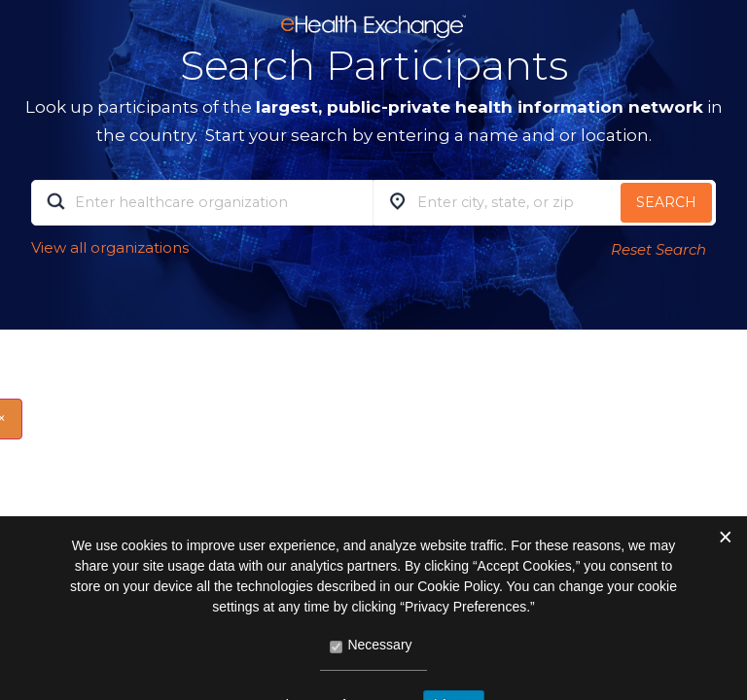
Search (666, 202)
